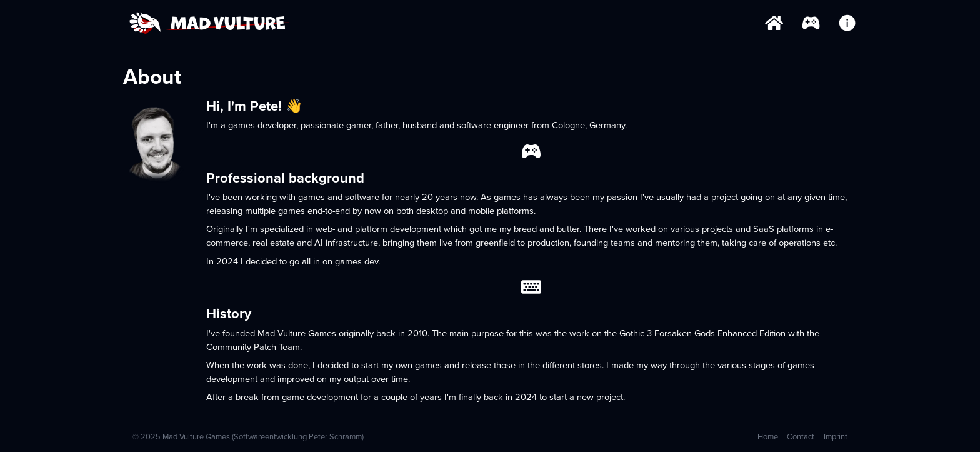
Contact (801, 437)
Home (768, 437)
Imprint (836, 437)
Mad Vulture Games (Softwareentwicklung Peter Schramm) (263, 437)
